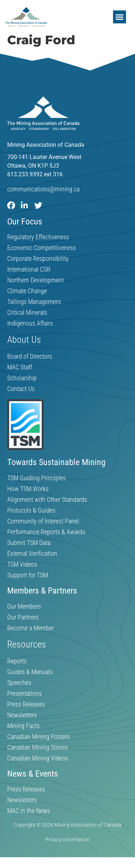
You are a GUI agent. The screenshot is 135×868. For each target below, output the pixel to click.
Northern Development (35, 280)
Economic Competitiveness (42, 248)
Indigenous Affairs (30, 323)
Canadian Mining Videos (38, 758)
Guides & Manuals (30, 672)
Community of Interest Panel (43, 521)
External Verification (32, 554)
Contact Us (21, 389)
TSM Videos (22, 564)
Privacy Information (67, 840)
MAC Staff (20, 367)
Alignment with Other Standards (47, 500)
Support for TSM (28, 575)
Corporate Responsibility (38, 259)
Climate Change (27, 291)
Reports (17, 661)
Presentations (24, 694)
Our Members (24, 606)
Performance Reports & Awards (46, 532)
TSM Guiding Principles (37, 478)
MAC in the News (29, 811)
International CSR (29, 269)
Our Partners (23, 617)
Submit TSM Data (29, 543)
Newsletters (22, 715)
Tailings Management (34, 302)
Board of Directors (30, 356)
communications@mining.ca (43, 189)
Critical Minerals (27, 313)
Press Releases (26, 704)
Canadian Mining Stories (38, 747)
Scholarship (22, 378)
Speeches (19, 683)
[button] (120, 17)
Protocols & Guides (31, 510)
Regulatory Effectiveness (38, 237)
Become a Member (31, 628)
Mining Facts (23, 726)
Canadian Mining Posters (39, 737)
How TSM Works (28, 489)
